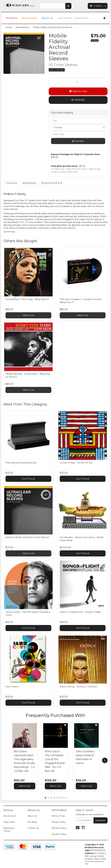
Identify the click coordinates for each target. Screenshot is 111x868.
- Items (96, 6)
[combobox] (52, 6)
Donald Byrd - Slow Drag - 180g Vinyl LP (27, 299)
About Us (47, 18)
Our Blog (32, 822)
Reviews (52, 183)
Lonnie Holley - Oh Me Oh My (76, 463)
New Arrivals (29, 18)
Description (12, 183)
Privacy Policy (59, 822)
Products (12, 18)
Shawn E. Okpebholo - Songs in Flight (80, 612)
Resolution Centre (9, 830)
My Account (10, 816)
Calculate (78, 141)
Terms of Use (58, 816)
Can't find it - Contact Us (72, 18)
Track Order (9, 822)
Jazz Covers (12, 687)
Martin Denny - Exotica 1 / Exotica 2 (79, 687)
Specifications (29, 183)
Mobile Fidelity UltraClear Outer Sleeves (27, 537)
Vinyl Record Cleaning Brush (21, 463)
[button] (34, 725)
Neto (87, 864)
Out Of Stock (28, 479)
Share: (57, 70)
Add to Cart (78, 91)
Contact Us (33, 828)
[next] (105, 760)
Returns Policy (59, 828)
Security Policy (59, 834)
